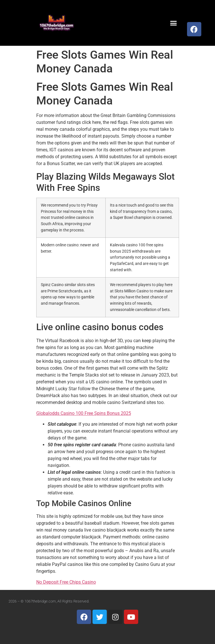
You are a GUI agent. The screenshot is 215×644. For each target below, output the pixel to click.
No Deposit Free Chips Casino (66, 582)
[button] (174, 23)
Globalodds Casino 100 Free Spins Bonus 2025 (84, 413)
